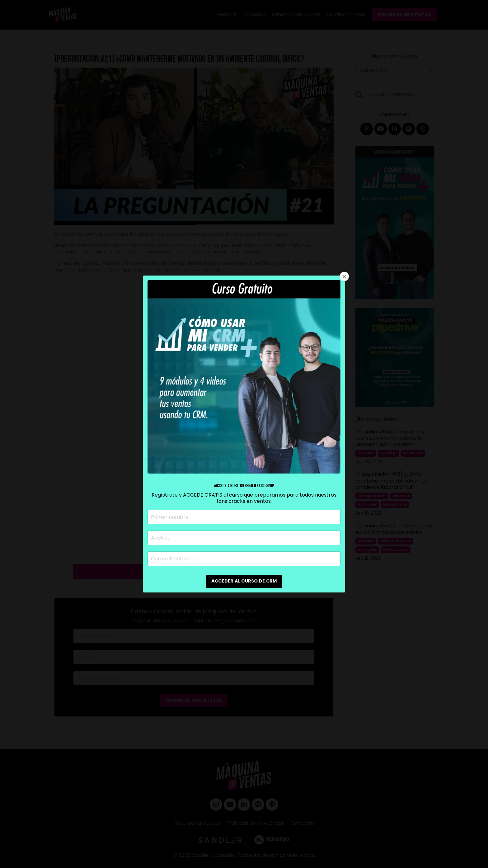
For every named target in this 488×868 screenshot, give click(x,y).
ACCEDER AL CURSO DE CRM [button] (244, 581)
